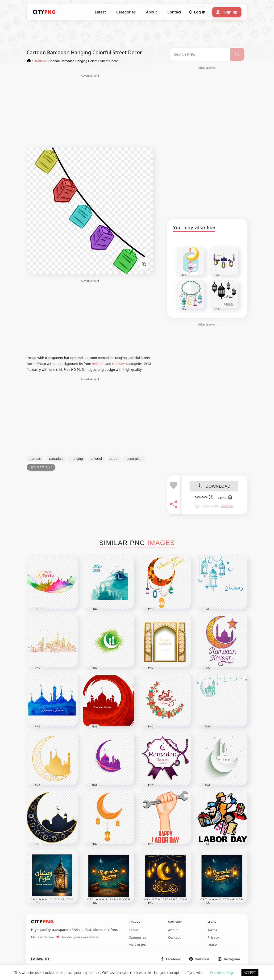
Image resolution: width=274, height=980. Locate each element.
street (114, 459)
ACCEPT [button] (250, 972)
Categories (126, 12)
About (151, 12)
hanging (77, 459)
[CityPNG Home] (44, 12)
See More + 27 (41, 467)
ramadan (56, 459)
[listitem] (171, 959)
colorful (96, 459)
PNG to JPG (138, 945)
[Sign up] (227, 12)
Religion (98, 364)
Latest (100, 12)
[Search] (237, 54)
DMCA (212, 945)
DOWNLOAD (214, 486)
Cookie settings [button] (222, 972)
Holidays (119, 364)
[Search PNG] (200, 54)
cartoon (35, 459)
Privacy (213, 938)
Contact (174, 938)
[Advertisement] (90, 111)
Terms (212, 930)
